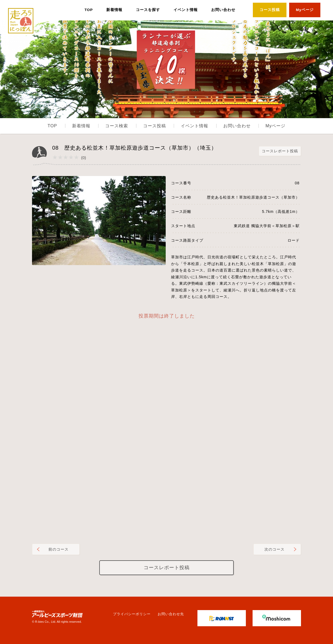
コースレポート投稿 (280, 151)
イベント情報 (186, 10)
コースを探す (148, 10)
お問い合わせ (223, 10)
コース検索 (117, 126)
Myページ (305, 10)
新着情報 (114, 10)
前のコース (59, 549)
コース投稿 (270, 10)
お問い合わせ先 (171, 614)
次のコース (274, 549)
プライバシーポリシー (132, 614)
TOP (89, 10)
